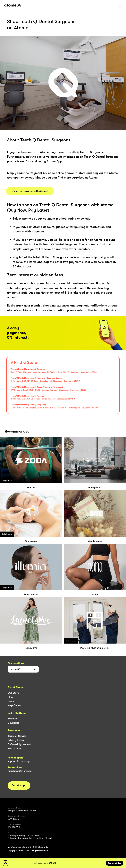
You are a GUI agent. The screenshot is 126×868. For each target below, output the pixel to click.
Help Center (15, 705)
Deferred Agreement (19, 744)
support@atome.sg (19, 761)
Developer (13, 723)
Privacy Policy (16, 740)
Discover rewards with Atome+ (30, 191)
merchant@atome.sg (20, 771)
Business (13, 719)
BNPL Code (14, 749)
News (11, 701)
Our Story (13, 693)
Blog (10, 697)
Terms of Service (17, 736)
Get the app (19, 786)
